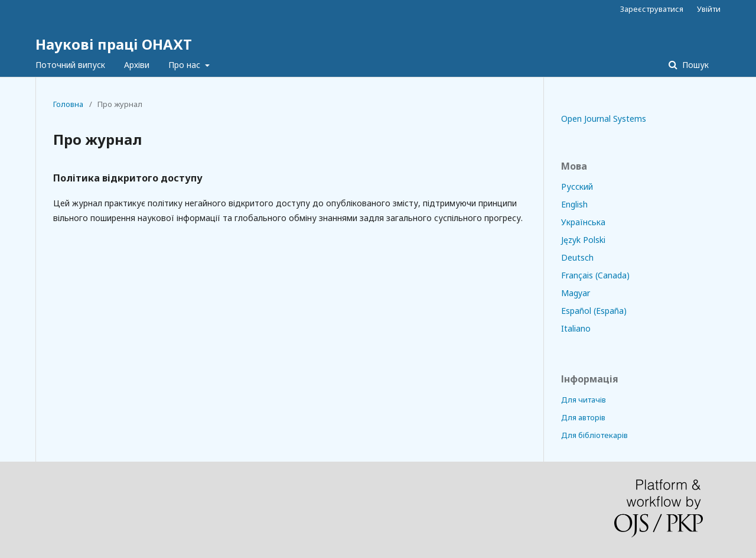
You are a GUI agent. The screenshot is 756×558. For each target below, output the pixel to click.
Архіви (137, 65)
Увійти (709, 9)
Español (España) (594, 311)
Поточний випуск (70, 65)
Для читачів (584, 400)
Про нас (185, 65)
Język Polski (583, 240)
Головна (68, 104)
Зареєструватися (652, 9)
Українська (583, 222)
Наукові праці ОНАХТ (114, 44)
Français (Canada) (595, 275)
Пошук (694, 65)
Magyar (576, 293)
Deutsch (577, 257)
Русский (577, 186)
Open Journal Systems (604, 119)
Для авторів (583, 417)
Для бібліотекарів (594, 435)
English (574, 204)
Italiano (576, 328)
